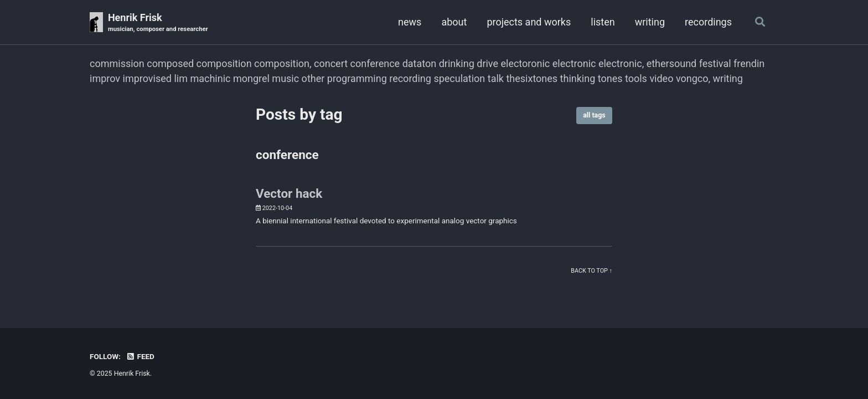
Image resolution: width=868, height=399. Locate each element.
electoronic (525, 63)
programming (357, 78)
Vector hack (289, 193)
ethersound (672, 63)
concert (331, 63)
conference (375, 63)
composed (170, 63)
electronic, (621, 63)
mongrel (251, 78)
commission (117, 63)
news (410, 22)
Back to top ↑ (591, 271)
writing (650, 22)
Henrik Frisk (158, 23)
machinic (210, 78)
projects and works (529, 22)
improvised (147, 78)
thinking (578, 78)
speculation (459, 78)
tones (610, 78)
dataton (420, 63)
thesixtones (532, 78)
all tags (594, 115)
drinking (457, 63)
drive (487, 63)
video (661, 78)
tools (636, 78)
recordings (708, 22)
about (454, 22)
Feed (140, 356)
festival (715, 63)
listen (603, 22)
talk (496, 78)
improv (105, 78)
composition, (283, 63)
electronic (574, 63)
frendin (749, 63)
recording (410, 78)
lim (181, 78)
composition (224, 63)
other (313, 78)
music (285, 78)
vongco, (693, 78)
